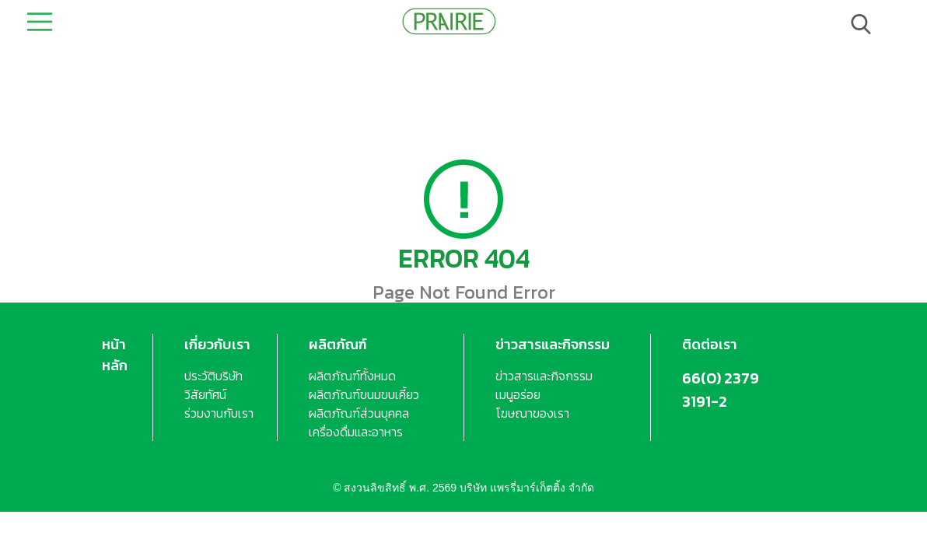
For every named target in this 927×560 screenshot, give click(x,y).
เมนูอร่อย (518, 394)
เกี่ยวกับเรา (217, 344)
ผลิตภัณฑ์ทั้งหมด (352, 376)
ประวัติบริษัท (213, 376)
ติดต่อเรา (710, 344)
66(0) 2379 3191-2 (721, 390)
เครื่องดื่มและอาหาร (356, 432)
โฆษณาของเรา (532, 413)
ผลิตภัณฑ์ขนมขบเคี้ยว (364, 394)
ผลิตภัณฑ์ (338, 344)
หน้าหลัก (115, 355)
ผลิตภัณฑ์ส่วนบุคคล (359, 413)
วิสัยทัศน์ (205, 394)
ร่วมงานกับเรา (219, 413)
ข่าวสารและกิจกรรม (553, 344)
